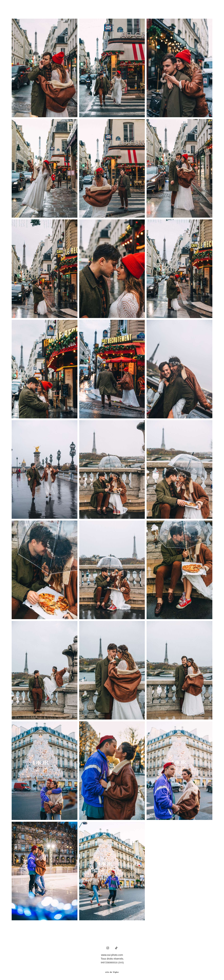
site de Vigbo (112, 972)
